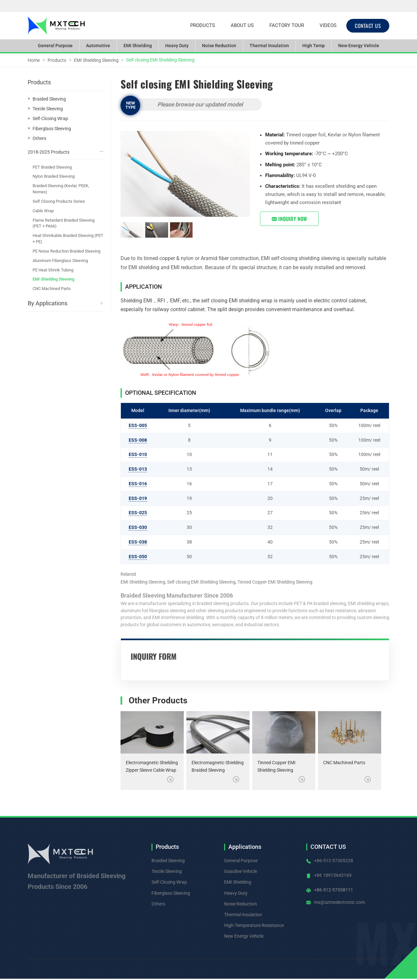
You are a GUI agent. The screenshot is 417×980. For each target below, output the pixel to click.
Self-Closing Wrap (50, 118)
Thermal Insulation (269, 46)
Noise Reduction (219, 46)
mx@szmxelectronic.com (339, 902)
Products (203, 25)
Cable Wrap (43, 211)
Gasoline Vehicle (241, 871)
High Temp (314, 46)
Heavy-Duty (236, 893)
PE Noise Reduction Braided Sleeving (66, 251)
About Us (242, 25)
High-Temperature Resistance (254, 925)
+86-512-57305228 (334, 861)
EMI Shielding (138, 46)
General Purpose (55, 46)
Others (39, 138)
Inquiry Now (289, 219)
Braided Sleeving (49, 99)
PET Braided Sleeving (52, 167)
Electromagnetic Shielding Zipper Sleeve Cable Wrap (152, 767)
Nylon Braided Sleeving (54, 176)
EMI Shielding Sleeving (96, 60)
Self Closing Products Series (59, 201)
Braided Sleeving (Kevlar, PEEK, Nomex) (61, 189)
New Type (130, 105)
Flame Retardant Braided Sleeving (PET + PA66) (64, 223)
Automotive (98, 46)
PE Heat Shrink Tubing (53, 270)
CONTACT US (368, 26)
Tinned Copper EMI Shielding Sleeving (276, 767)
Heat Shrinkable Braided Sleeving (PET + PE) (68, 239)
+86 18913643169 (333, 875)
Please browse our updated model (200, 104)
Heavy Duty (177, 46)
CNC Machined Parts (344, 763)
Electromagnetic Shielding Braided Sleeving (218, 767)
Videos (328, 25)
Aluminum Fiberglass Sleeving (60, 261)
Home (34, 60)
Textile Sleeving (48, 109)
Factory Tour (287, 25)
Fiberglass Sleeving (52, 129)
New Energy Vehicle (359, 46)
